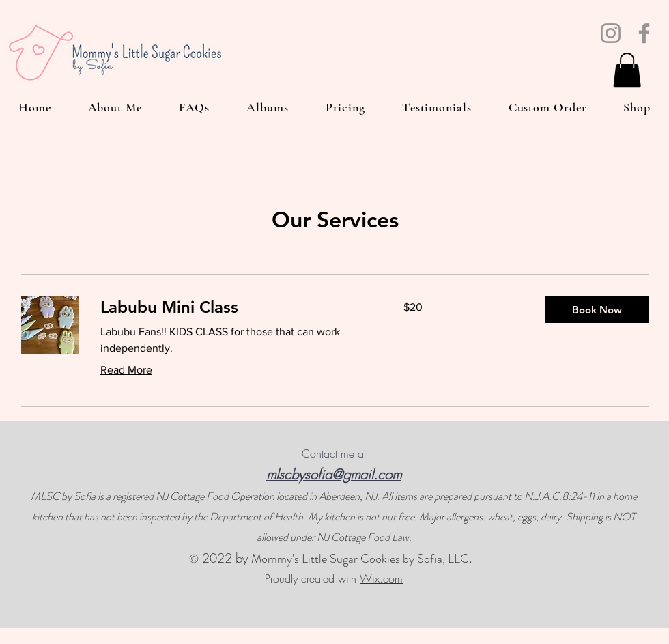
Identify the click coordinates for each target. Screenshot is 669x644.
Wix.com (381, 578)
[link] (236, 307)
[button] (627, 70)
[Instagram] (611, 33)
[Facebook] (644, 33)
